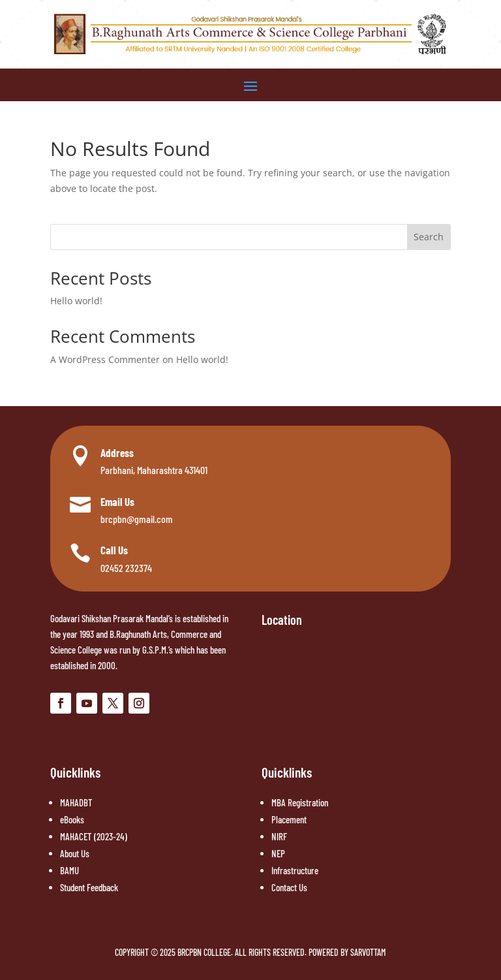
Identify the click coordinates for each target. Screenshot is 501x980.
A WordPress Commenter (105, 359)
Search (429, 237)
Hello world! (76, 301)
